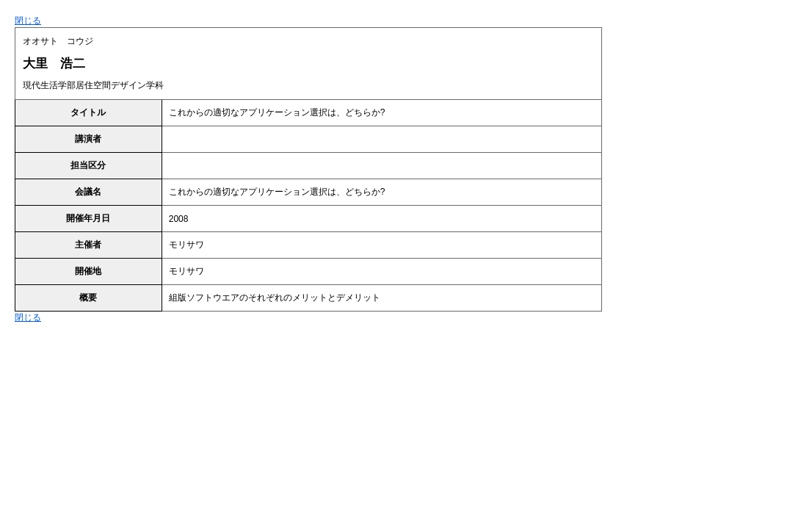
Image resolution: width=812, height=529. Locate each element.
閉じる (28, 21)
